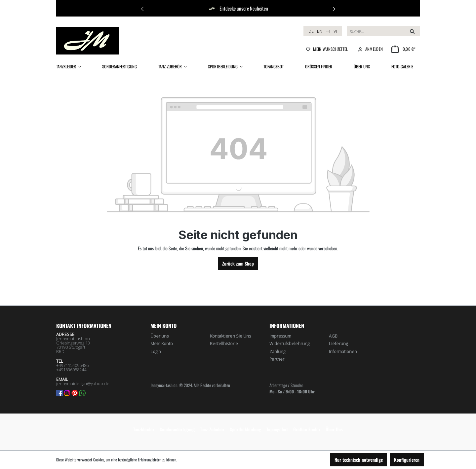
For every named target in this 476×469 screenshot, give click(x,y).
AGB (333, 336)
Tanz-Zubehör (212, 429)
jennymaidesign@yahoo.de (83, 383)
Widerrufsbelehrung (289, 343)
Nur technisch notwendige (359, 460)
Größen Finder (307, 429)
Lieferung (338, 343)
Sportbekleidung (245, 429)
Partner (277, 359)
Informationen (343, 351)
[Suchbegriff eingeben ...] (376, 31)
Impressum (280, 336)
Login (156, 351)
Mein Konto (163, 326)
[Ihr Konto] (370, 49)
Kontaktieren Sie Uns (230, 336)
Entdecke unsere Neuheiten (244, 8)
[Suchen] (412, 31)
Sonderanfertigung (177, 429)
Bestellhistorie (224, 343)
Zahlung (277, 351)
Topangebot (277, 429)
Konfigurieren (407, 460)
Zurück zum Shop (238, 263)
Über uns (159, 336)
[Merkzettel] (326, 49)
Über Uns (334, 429)
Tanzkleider (144, 429)
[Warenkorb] (403, 49)
